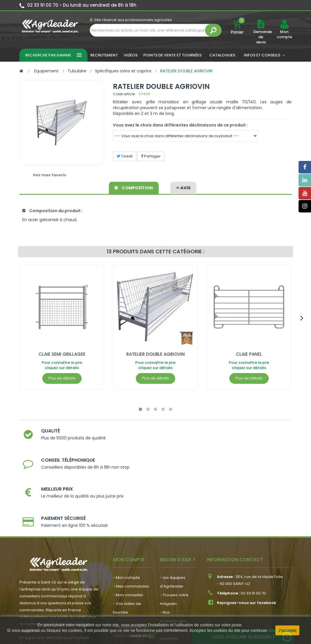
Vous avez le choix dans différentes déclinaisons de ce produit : (180, 125)
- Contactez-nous (177, 583)
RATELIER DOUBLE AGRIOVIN (155, 354)
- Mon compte (126, 513)
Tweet (125, 156)
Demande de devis (263, 37)
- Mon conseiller (128, 531)
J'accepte (287, 630)
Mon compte (284, 34)
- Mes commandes (131, 522)
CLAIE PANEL (249, 354)
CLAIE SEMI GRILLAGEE (62, 354)
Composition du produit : (53, 211)
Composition (134, 187)
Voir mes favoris (50, 175)
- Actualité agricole (131, 563)
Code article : (125, 94)
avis (183, 187)
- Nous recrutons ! (130, 571)
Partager (151, 156)
